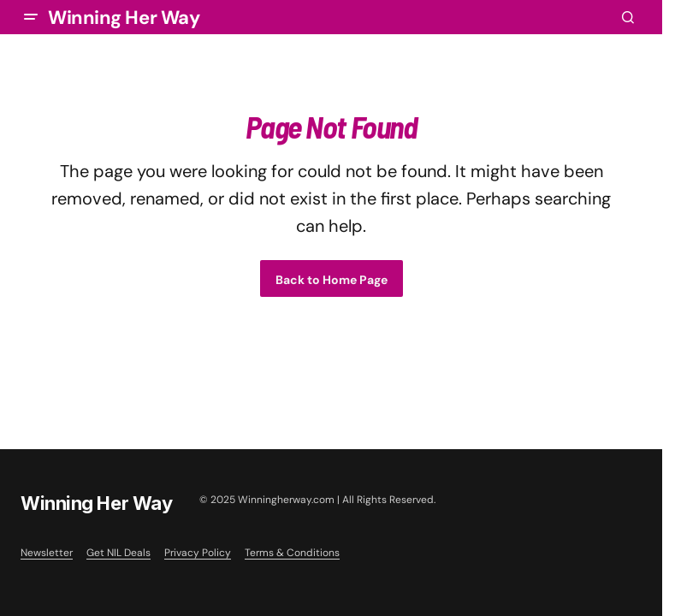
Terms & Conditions (292, 553)
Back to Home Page (332, 280)
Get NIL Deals (118, 553)
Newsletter (47, 553)
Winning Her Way (124, 18)
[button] (31, 17)
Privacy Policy (198, 553)
